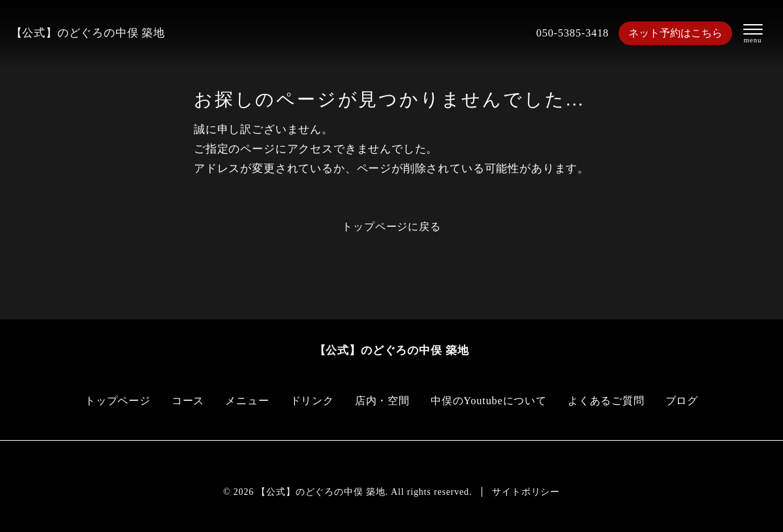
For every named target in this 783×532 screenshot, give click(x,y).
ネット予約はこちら (674, 33)
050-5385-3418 (567, 33)
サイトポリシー (526, 492)
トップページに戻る (391, 227)
